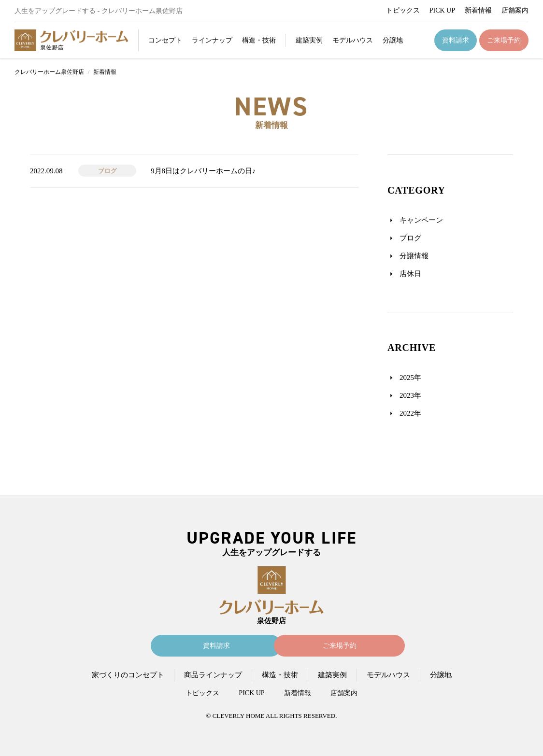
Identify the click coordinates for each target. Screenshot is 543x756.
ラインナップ (212, 40)
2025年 (410, 378)
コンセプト (165, 40)
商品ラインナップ (213, 675)
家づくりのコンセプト (128, 675)
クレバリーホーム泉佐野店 (49, 72)
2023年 (410, 395)
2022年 (410, 413)
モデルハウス (353, 40)
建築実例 (309, 40)
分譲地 (393, 40)
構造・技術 (259, 40)
